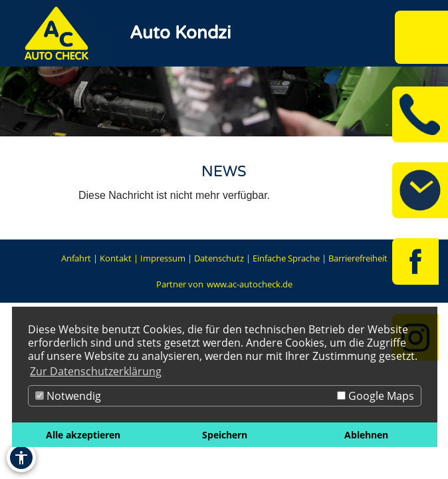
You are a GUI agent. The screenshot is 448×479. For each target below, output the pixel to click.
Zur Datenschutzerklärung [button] (96, 371)
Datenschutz (219, 258)
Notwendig (68, 396)
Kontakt (116, 258)
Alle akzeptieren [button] (83, 435)
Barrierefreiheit (358, 258)
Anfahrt (76, 258)
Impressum (163, 258)
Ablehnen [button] (366, 435)
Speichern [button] (225, 435)
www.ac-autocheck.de (250, 284)
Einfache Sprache (286, 258)
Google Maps (376, 396)
